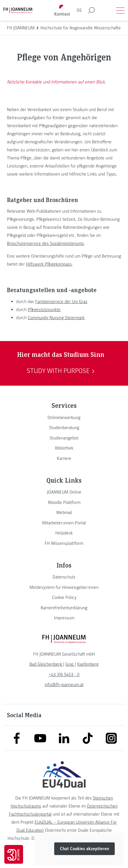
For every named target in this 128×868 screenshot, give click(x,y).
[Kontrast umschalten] (62, 11)
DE (79, 10)
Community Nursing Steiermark (56, 318)
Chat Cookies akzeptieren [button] (84, 849)
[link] (64, 418)
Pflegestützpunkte (44, 310)
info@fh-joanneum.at (64, 685)
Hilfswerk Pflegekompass (49, 264)
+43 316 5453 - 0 (64, 675)
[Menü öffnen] (120, 10)
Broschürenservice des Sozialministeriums (45, 243)
